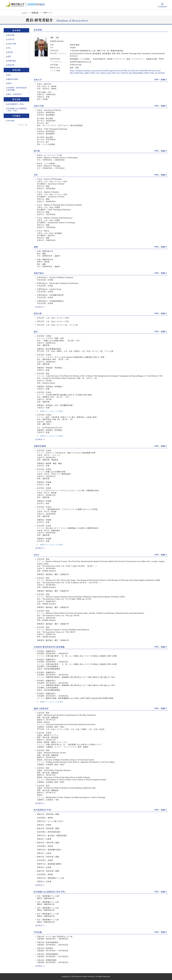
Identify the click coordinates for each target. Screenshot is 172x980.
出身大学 (11, 39)
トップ (24, 13)
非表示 (163, 80)
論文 (9, 75)
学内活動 (11, 121)
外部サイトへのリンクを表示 (50, 411)
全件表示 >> (40, 307)
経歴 (9, 56)
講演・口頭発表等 (15, 94)
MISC (10, 83)
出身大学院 (12, 44)
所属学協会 (12, 61)
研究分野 (11, 65)
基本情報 (11, 35)
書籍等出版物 (13, 79)
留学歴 (10, 52)
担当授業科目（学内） (16, 104)
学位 (9, 48)
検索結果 (35, 13)
